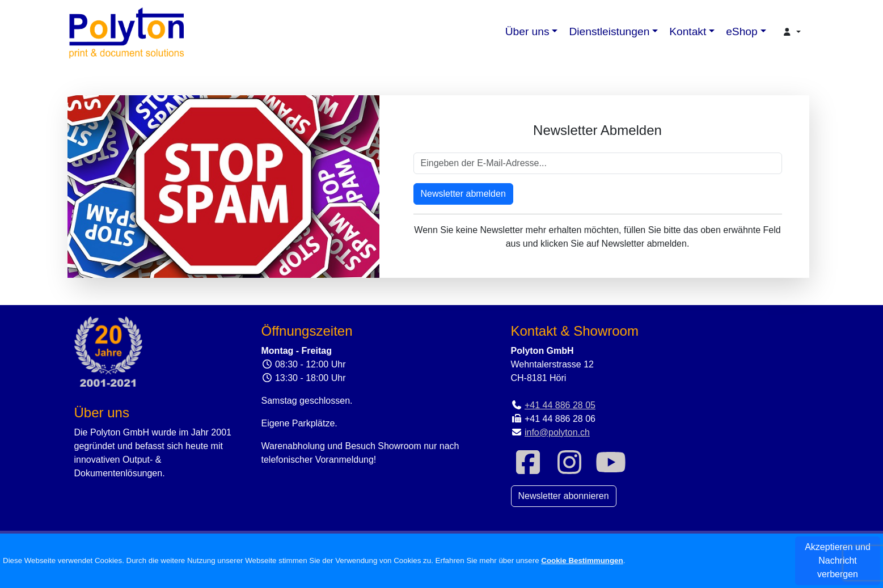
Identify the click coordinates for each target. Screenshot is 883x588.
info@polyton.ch (557, 432)
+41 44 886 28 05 (560, 405)
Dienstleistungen (609, 31)
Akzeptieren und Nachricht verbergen (838, 560)
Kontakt (688, 31)
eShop (742, 31)
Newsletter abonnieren (564, 496)
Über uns (527, 31)
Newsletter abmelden (463, 194)
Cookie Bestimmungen (582, 560)
